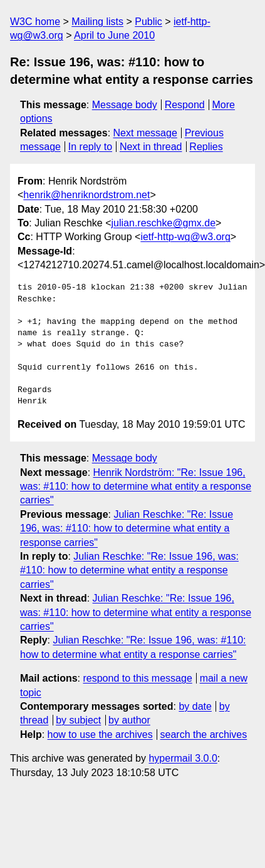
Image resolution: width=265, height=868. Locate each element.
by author (129, 720)
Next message (145, 133)
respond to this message (137, 678)
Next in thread (151, 147)
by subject (78, 720)
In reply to (90, 147)
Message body (125, 105)
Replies (206, 147)
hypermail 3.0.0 (183, 758)
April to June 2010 (114, 35)
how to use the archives (100, 734)
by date (195, 706)
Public (148, 22)
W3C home (35, 22)
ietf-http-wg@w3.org (185, 237)
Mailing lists (97, 22)
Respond (185, 105)
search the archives (204, 734)
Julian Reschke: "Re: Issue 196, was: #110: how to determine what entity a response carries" (127, 528)
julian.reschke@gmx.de (164, 223)
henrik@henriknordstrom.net (86, 195)
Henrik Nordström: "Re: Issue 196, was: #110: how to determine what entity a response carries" (136, 487)
